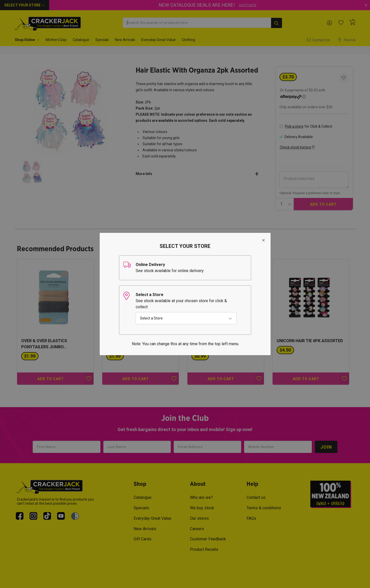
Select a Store (151, 318)
